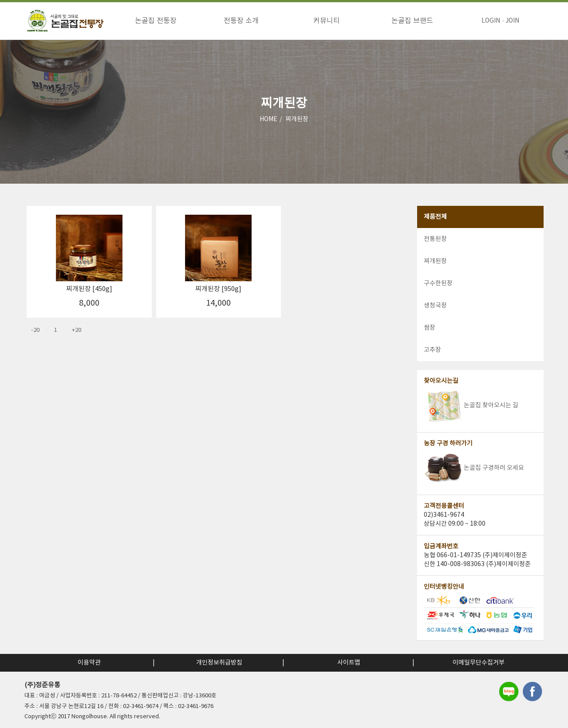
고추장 (432, 350)
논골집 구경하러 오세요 (474, 468)
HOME (268, 119)
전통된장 (435, 239)
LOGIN (491, 21)
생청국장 (435, 306)
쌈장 (430, 328)
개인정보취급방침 (219, 663)
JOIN (512, 21)
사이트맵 (349, 663)
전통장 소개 (241, 21)
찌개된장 (297, 119)
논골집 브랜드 (412, 21)
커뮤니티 (327, 21)
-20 (35, 330)
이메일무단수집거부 (479, 663)
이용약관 (89, 663)
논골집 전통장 (156, 21)
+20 (77, 330)
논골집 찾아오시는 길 (471, 405)
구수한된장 (438, 283)
